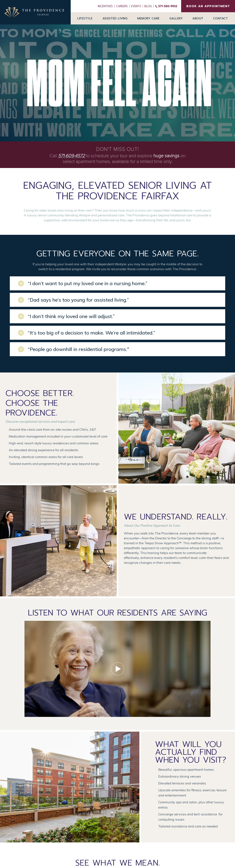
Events (136, 6)
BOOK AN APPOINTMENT (208, 6)
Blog (148, 6)
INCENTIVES (105, 6)
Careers (122, 6)
